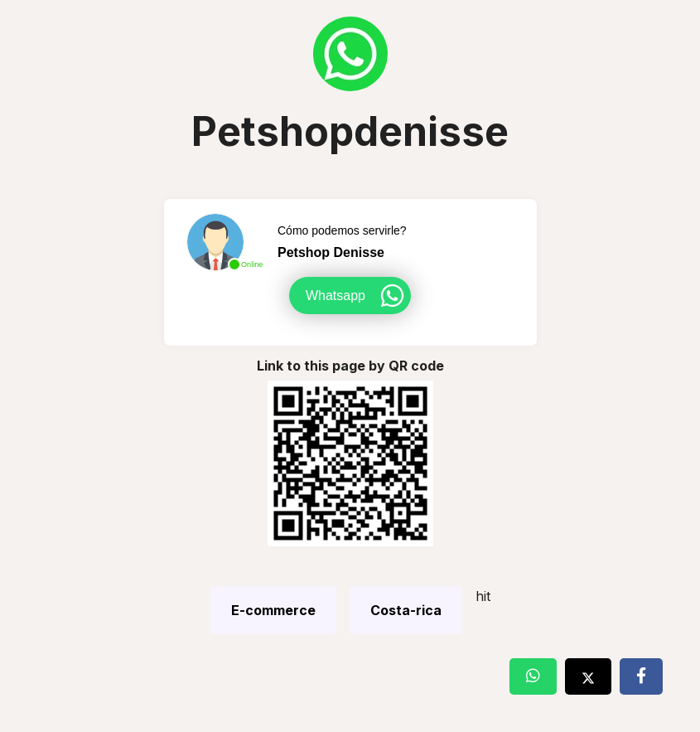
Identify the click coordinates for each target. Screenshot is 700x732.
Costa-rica (406, 610)
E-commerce (273, 610)
